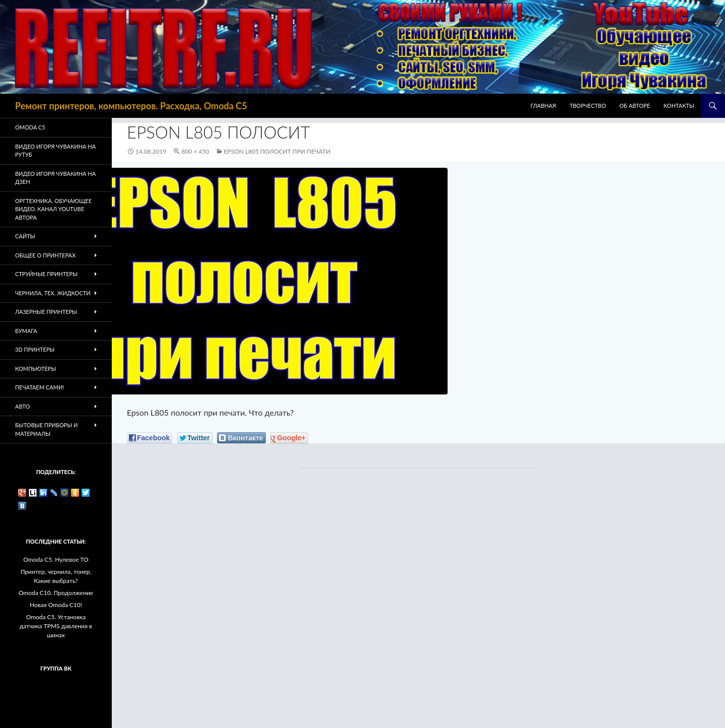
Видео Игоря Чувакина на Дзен (55, 178)
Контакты (679, 106)
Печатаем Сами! (40, 387)
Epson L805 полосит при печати (277, 151)
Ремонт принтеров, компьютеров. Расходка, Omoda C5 (131, 106)
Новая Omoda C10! (56, 605)
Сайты (25, 236)
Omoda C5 (30, 127)
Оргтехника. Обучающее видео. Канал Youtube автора (53, 209)
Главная (543, 106)
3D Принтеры (35, 349)
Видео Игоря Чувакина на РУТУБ (55, 151)
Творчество (588, 106)
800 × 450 (195, 151)
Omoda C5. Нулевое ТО (56, 559)
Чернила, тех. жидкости (53, 293)
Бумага (26, 331)
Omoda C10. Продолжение (56, 593)
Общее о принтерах (45, 255)
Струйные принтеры (46, 274)
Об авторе (635, 106)
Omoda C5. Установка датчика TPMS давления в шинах (56, 626)
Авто (22, 406)
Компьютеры (35, 369)
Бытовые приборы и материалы (46, 429)
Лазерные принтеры (46, 312)
